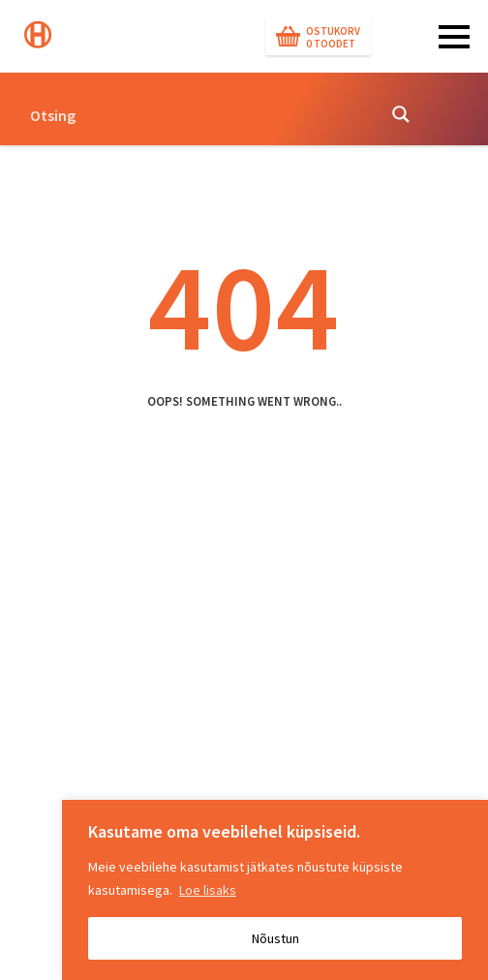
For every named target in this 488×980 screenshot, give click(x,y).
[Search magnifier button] (401, 114)
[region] (275, 890)
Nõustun (275, 938)
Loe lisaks (208, 890)
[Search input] (197, 114)
